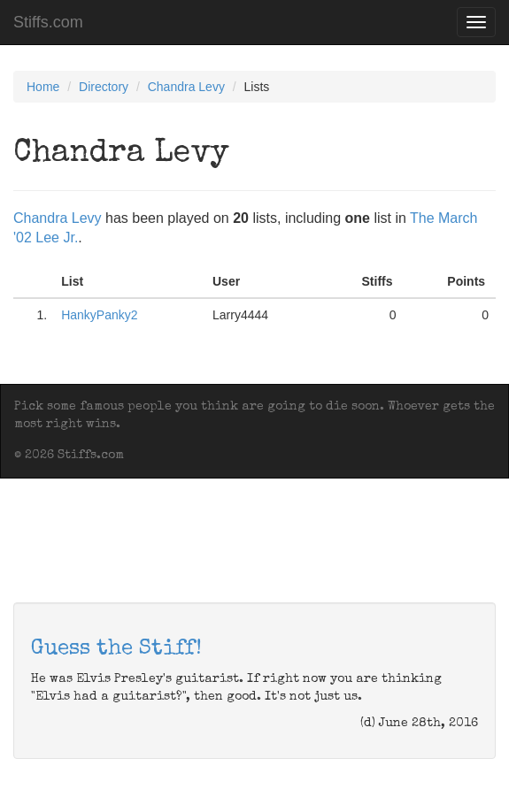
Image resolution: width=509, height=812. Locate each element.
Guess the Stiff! (116, 649)
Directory (104, 87)
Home (43, 87)
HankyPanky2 (99, 315)
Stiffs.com (48, 22)
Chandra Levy (186, 87)
